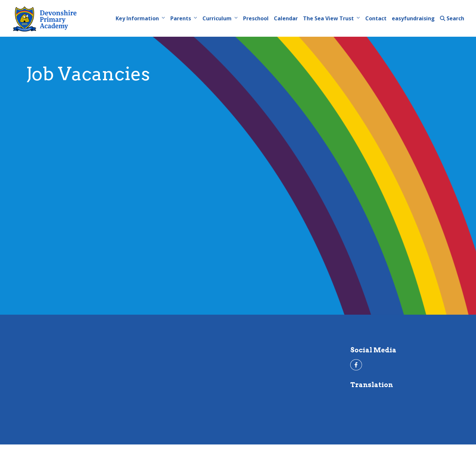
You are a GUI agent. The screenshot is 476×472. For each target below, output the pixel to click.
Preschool (256, 18)
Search (452, 18)
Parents (181, 18)
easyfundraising (413, 18)
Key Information (137, 18)
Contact (376, 18)
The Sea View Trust (328, 18)
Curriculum (217, 18)
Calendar (286, 18)
